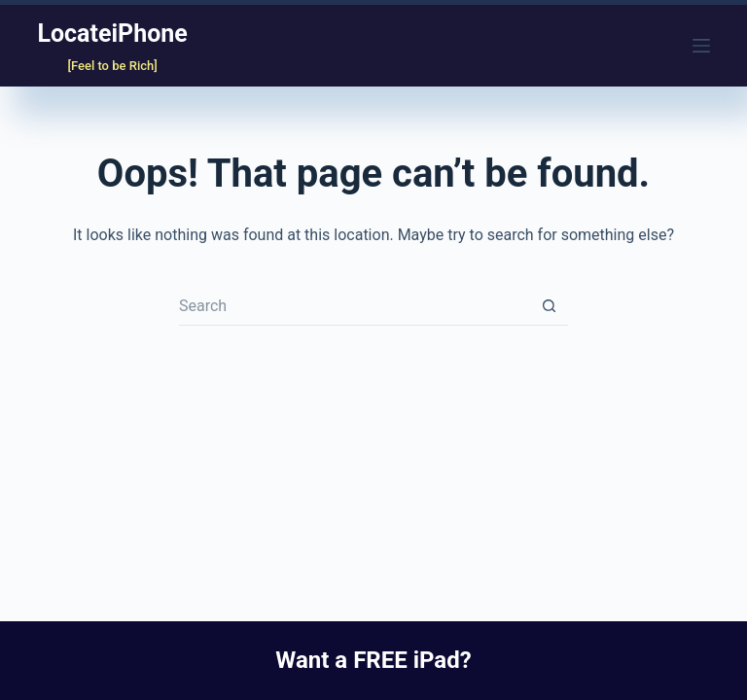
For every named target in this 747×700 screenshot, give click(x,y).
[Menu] (701, 46)
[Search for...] (354, 306)
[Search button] (549, 306)
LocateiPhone (112, 34)
